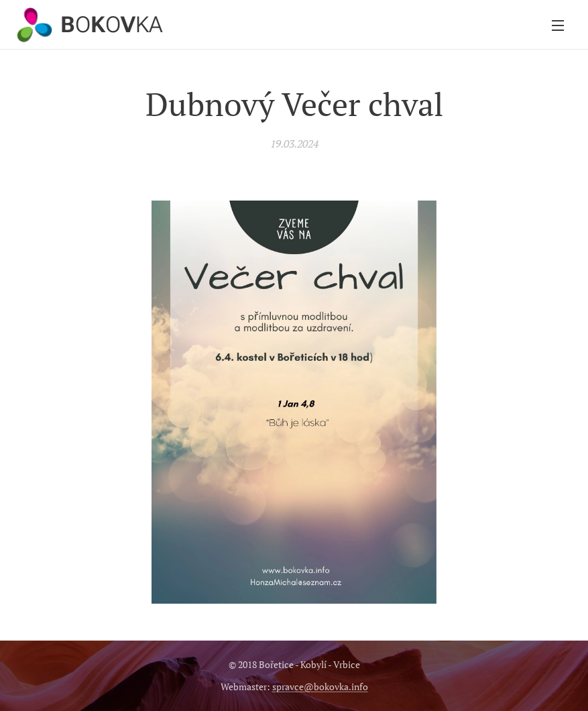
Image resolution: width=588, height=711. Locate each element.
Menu (558, 25)
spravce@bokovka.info (320, 687)
